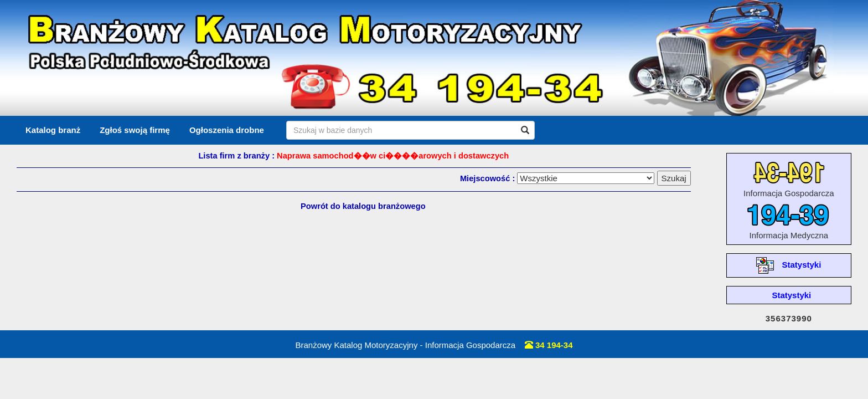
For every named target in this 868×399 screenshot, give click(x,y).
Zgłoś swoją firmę (135, 130)
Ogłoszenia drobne (227, 130)
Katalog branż (53, 130)
